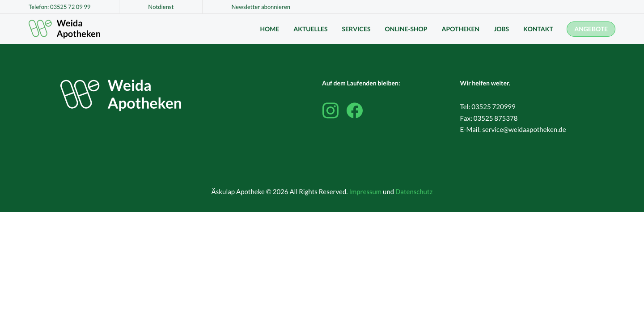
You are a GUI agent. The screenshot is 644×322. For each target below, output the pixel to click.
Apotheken (461, 29)
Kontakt (538, 29)
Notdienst (161, 7)
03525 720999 (494, 107)
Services (356, 29)
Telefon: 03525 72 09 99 (59, 7)
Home (269, 29)
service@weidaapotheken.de (524, 130)
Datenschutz (414, 192)
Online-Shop (406, 29)
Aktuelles (310, 29)
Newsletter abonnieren (261, 7)
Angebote (591, 29)
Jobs (501, 29)
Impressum (365, 192)
